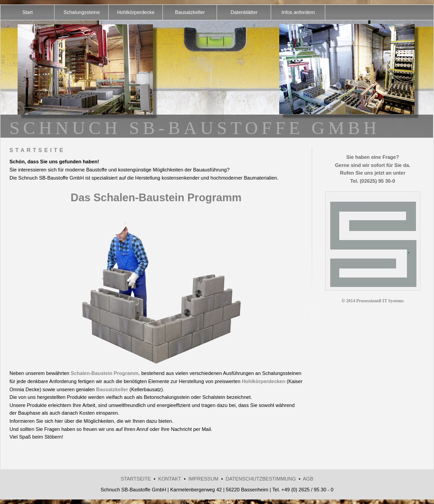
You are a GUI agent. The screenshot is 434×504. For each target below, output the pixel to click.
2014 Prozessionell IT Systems (375, 301)
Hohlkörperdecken (264, 381)
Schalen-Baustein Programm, (105, 373)
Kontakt (169, 479)
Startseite (136, 479)
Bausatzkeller (112, 389)
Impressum (203, 479)
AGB (308, 479)
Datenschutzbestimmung (261, 479)
